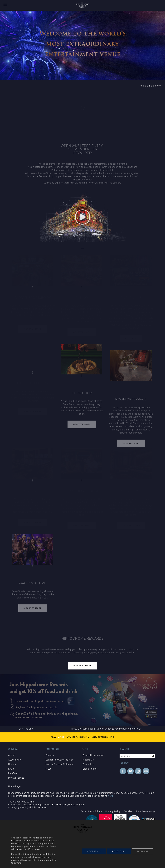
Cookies (128, 811)
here (110, 796)
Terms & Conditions (91, 811)
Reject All (119, 851)
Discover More (82, 426)
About (12, 755)
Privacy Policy (113, 811)
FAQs (11, 769)
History (12, 764)
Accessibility (15, 760)
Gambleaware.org (145, 811)
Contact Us (88, 764)
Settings (143, 851)
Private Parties (16, 778)
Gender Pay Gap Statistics (60, 760)
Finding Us (88, 760)
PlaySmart (14, 773)
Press (49, 769)
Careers (50, 755)
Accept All (94, 851)
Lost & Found (90, 769)
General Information (93, 755)
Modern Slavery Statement (60, 764)
